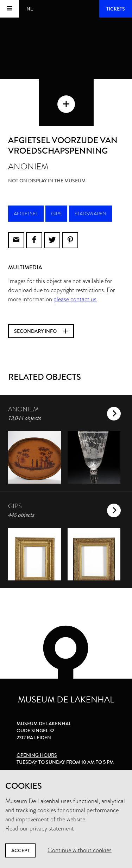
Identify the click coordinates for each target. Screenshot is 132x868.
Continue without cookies (80, 850)
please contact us (75, 299)
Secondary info (41, 331)
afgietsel (26, 214)
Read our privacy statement (40, 828)
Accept (20, 850)
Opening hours (37, 755)
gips (56, 214)
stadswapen (90, 214)
